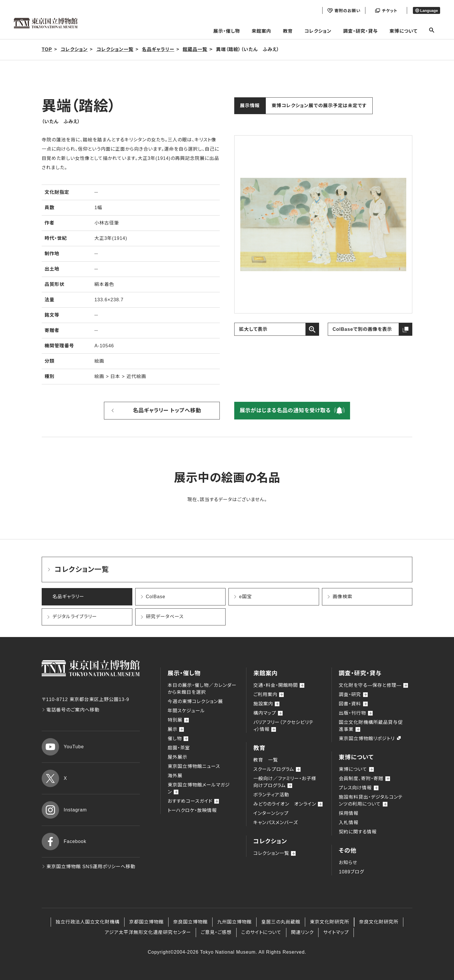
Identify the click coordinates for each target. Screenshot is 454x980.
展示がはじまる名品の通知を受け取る (285, 410)
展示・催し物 (227, 31)
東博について (403, 31)
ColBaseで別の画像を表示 (362, 329)
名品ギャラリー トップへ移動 (167, 410)
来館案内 (261, 31)
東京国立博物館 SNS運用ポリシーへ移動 (89, 867)
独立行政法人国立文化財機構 (88, 922)
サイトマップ (336, 932)
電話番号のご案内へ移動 (71, 710)
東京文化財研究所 (329, 922)
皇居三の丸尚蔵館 (281, 922)
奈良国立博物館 (190, 922)
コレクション (318, 31)
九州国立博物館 (234, 922)
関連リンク (302, 932)
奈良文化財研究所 (379, 922)
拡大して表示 (253, 329)
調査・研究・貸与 (360, 31)
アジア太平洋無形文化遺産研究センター (148, 932)
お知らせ (348, 863)
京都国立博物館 (146, 922)
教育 (288, 31)
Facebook (64, 842)
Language (427, 11)
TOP (47, 49)
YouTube (63, 747)
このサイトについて (261, 932)
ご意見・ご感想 (216, 932)
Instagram (64, 810)
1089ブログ (351, 872)
